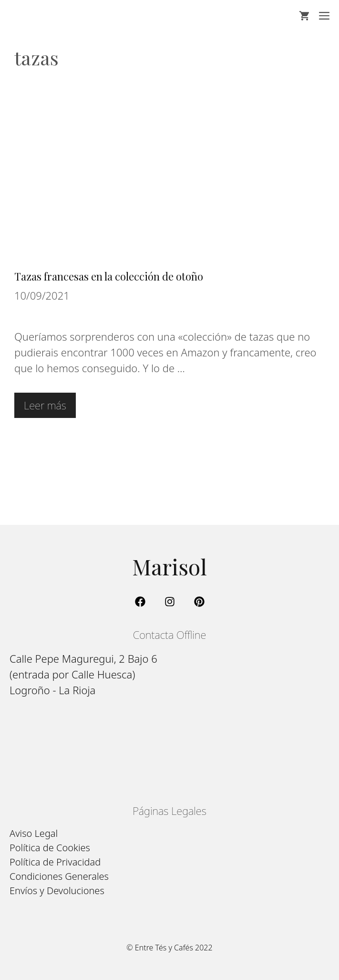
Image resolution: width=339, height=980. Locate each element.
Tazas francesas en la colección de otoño (109, 276)
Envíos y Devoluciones (57, 891)
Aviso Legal (34, 833)
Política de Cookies (50, 848)
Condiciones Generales (59, 876)
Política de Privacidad (55, 862)
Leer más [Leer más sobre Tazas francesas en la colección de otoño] (45, 405)
